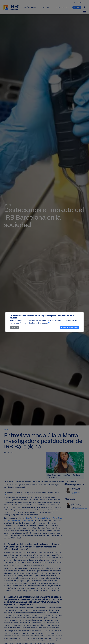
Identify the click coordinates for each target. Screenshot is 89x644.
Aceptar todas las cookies (70, 327)
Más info (51, 323)
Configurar (14, 327)
